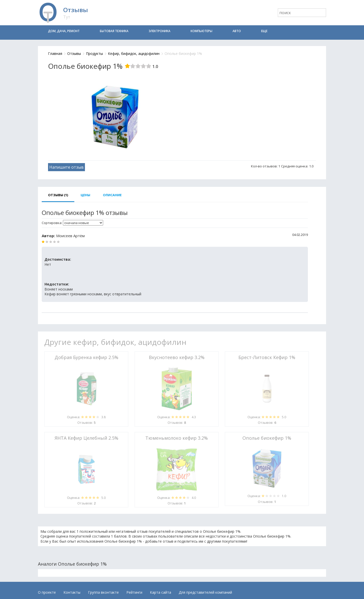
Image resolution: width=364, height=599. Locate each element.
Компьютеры (201, 31)
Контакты (72, 592)
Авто (237, 31)
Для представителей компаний (205, 592)
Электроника (160, 31)
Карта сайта (161, 592)
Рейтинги (134, 592)
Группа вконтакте (103, 592)
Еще (264, 31)
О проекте (47, 592)
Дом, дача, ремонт (64, 31)
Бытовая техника (114, 31)
